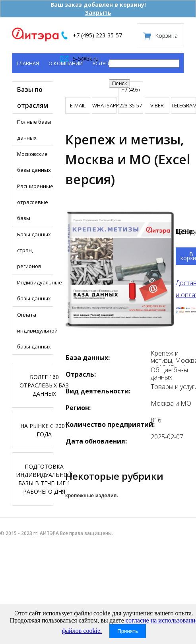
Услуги (102, 63)
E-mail (78, 105)
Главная (28, 63)
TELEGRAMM (183, 105)
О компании (66, 63)
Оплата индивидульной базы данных (35, 331)
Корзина (166, 36)
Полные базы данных (34, 130)
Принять (128, 631)
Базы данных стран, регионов (34, 250)
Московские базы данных (34, 162)
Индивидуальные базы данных (35, 290)
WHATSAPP (104, 105)
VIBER (157, 105)
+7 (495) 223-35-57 (97, 35)
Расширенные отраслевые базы (35, 202)
